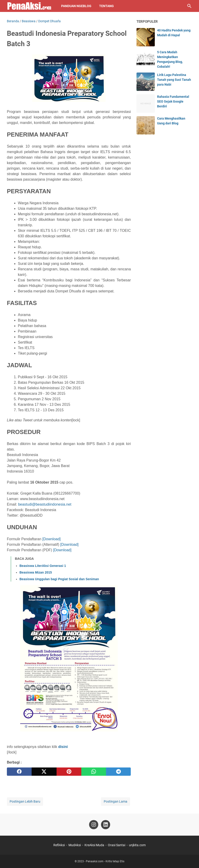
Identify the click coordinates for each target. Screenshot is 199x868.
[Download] (51, 539)
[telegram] (118, 772)
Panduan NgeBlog (76, 6)
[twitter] (44, 772)
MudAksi (75, 845)
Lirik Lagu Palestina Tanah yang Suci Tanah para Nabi (174, 80)
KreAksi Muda (94, 845)
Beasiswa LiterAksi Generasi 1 (43, 566)
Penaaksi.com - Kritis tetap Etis (105, 861)
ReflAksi (59, 845)
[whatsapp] (94, 772)
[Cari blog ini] (189, 6)
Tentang (106, 6)
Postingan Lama (116, 801)
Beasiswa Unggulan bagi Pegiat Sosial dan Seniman (59, 579)
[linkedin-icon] (106, 825)
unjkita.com (137, 845)
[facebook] (19, 772)
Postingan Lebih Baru (25, 801)
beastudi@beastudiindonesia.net (45, 504)
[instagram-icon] (94, 825)
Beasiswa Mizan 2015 (36, 572)
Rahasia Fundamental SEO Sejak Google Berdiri (173, 101)
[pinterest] (69, 772)
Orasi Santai (117, 845)
